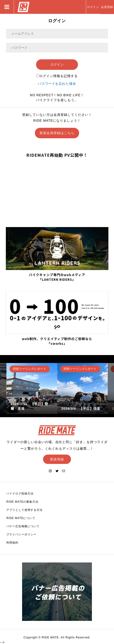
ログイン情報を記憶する (57, 76)
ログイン (93, 7)
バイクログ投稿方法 (20, 494)
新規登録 (57, 459)
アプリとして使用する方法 (24, 510)
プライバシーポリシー (21, 534)
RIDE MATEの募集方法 (22, 502)
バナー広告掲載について (23, 526)
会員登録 (107, 7)
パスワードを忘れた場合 (57, 84)
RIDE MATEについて (21, 518)
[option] (32, 388)
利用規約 (12, 543)
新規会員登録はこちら (57, 133)
